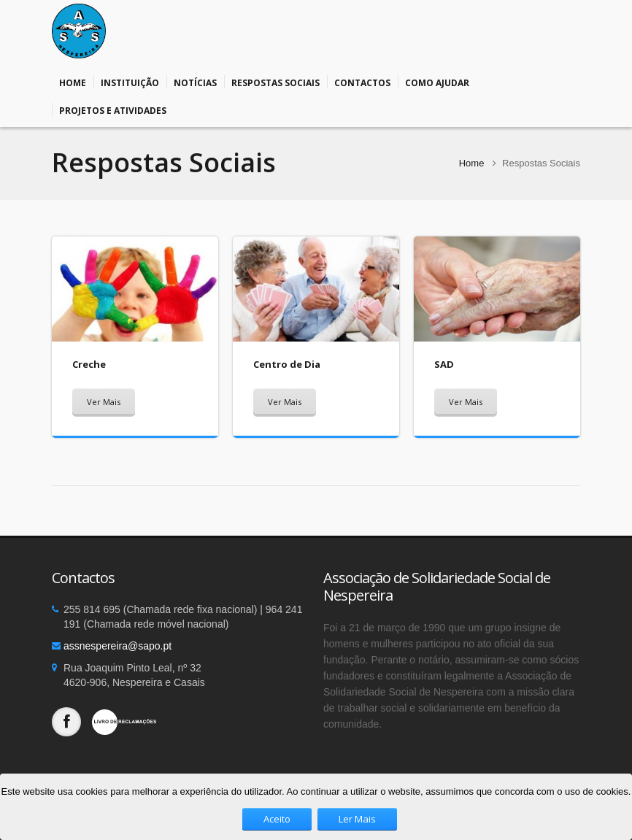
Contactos (362, 82)
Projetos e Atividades (113, 109)
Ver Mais (104, 402)
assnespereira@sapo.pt (117, 646)
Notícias (195, 82)
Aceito (277, 819)
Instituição (130, 82)
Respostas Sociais (275, 82)
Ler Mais (357, 819)
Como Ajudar (437, 82)
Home (73, 82)
